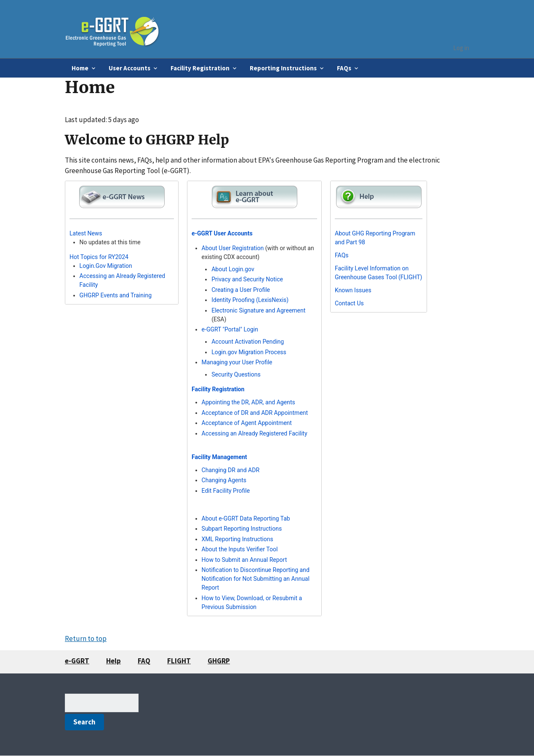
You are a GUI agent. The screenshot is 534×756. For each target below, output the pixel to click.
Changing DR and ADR (231, 470)
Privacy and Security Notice (247, 279)
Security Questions (236, 374)
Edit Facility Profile (226, 491)
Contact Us (349, 303)
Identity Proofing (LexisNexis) (250, 300)
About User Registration (233, 248)
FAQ (144, 661)
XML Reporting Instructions (238, 539)
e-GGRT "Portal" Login (230, 329)
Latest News (86, 233)
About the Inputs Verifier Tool (240, 549)
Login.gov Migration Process (249, 352)
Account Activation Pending (248, 342)
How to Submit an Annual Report (244, 560)
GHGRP (219, 661)
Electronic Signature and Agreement (258, 310)
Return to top (86, 638)
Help (113, 661)
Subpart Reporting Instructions (242, 529)
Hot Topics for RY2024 (99, 257)
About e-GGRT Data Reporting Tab (246, 518)
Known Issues (353, 290)
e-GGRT (77, 661)
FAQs (342, 255)
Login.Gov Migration (106, 266)
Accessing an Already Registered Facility (255, 433)
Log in (461, 48)
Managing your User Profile (237, 362)
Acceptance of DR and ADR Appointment (255, 413)
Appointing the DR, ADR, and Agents (248, 402)
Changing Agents (224, 480)
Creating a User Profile (241, 290)
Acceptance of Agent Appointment (247, 423)
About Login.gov (233, 269)
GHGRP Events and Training (116, 295)
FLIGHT (179, 661)
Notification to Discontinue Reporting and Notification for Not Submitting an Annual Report (256, 579)
